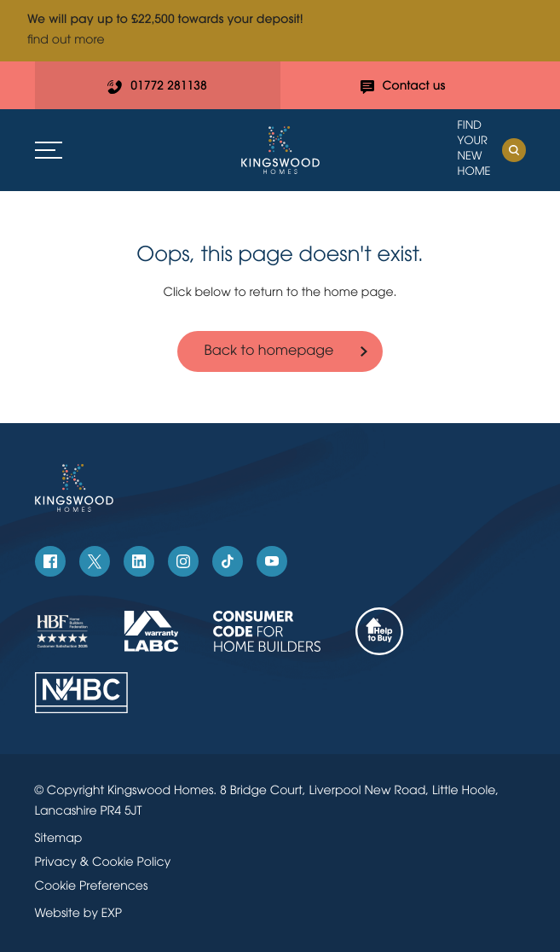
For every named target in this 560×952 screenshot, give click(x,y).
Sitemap (59, 839)
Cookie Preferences (92, 887)
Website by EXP (79, 914)
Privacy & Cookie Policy (103, 863)
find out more (66, 41)
